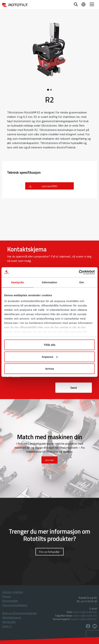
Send (74, 388)
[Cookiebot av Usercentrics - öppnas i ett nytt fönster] (79, 272)
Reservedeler (10, 601)
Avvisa (49, 369)
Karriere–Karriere (13, 592)
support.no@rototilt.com (84, 619)
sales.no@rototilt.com (85, 616)
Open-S (7, 626)
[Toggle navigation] (92, 4)
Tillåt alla (49, 345)
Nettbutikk (9, 622)
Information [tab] (49, 282)
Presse (6, 596)
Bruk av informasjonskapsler (20, 613)
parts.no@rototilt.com (85, 612)
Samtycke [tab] (17, 282)
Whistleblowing (12, 617)
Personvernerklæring (15, 605)
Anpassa (50, 357)
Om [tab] (82, 282)
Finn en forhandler (49, 552)
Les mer (49, 460)
